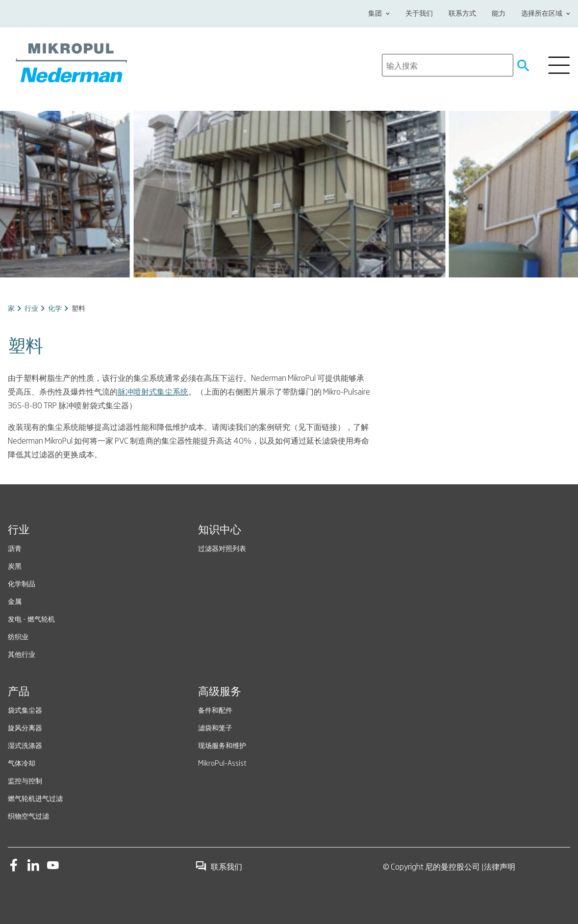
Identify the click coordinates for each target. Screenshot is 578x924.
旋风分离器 (25, 727)
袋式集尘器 (25, 710)
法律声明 (500, 866)
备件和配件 (215, 710)
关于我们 (419, 14)
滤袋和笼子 (215, 727)
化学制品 (22, 583)
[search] (448, 65)
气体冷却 (22, 762)
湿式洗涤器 (25, 745)
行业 (31, 308)
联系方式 (462, 14)
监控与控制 (25, 780)
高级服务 (220, 692)
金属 (15, 601)
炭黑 (15, 565)
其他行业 (22, 654)
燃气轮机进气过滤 (35, 798)
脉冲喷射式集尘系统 (153, 391)
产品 (19, 692)
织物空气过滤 (28, 815)
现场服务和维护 (222, 745)
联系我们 (219, 866)
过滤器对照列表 (222, 548)
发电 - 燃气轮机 (31, 618)
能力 (499, 14)
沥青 (15, 548)
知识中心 (220, 530)
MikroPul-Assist (222, 762)
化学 (55, 308)
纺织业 (18, 636)
